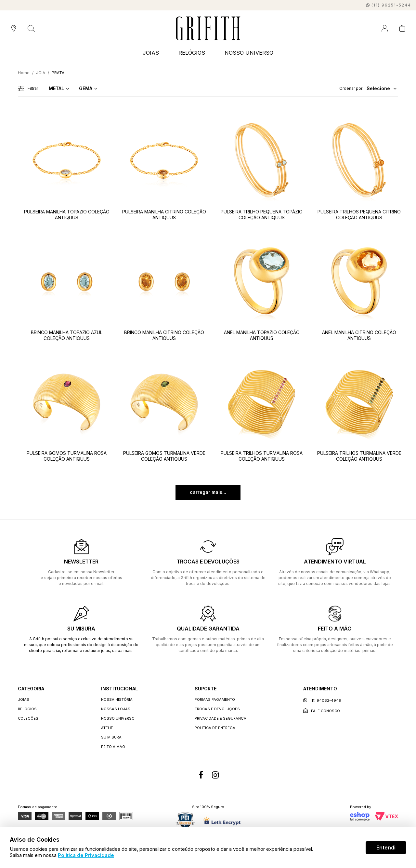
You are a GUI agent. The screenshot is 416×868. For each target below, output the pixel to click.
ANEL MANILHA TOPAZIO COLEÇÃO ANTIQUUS (262, 335)
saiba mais (122, 651)
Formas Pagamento (215, 699)
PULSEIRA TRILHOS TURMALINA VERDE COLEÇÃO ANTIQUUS (359, 456)
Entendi (386, 848)
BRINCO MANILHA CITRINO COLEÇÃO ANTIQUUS (164, 335)
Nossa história (117, 699)
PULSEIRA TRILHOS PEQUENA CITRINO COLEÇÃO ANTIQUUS (359, 215)
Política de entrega (215, 728)
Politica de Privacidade (86, 855)
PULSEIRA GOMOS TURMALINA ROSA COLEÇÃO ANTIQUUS (67, 456)
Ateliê (107, 728)
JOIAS (151, 53)
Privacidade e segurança (221, 718)
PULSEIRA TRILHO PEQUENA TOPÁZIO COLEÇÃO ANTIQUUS (262, 215)
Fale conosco (322, 711)
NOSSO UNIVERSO (249, 53)
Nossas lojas (116, 709)
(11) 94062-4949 (322, 700)
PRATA (58, 73)
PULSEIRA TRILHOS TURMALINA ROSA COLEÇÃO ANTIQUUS (262, 456)
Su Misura (111, 737)
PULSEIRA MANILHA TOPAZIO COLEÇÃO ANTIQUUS (67, 215)
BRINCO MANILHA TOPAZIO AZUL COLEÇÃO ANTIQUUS (67, 335)
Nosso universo (118, 718)
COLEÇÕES (28, 718)
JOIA (41, 73)
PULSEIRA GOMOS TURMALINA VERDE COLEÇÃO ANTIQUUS (164, 456)
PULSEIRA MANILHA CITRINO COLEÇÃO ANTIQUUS (164, 215)
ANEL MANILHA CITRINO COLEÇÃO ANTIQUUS (359, 335)
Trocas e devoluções (217, 709)
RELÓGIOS (192, 53)
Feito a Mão (113, 747)
